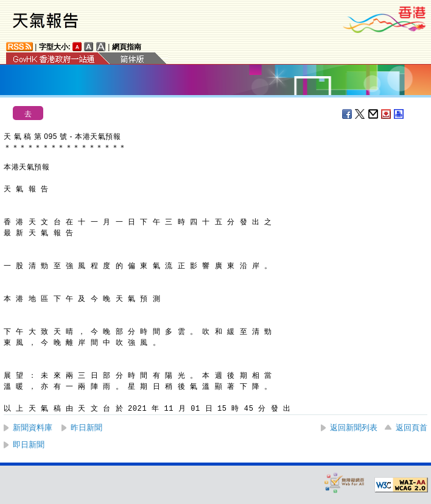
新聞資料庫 (33, 428)
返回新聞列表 (354, 428)
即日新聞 (29, 445)
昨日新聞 (86, 428)
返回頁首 (412, 428)
